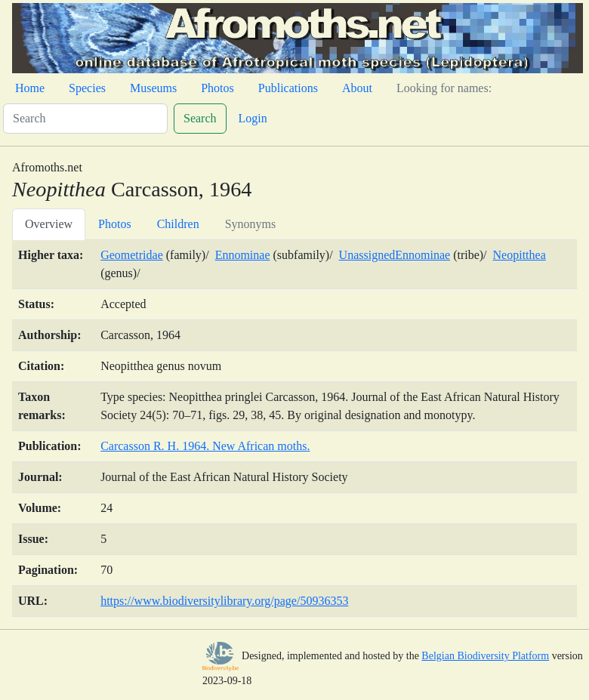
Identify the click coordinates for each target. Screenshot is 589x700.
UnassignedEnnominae (395, 255)
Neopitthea (520, 255)
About (357, 88)
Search (200, 118)
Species (87, 88)
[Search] (85, 119)
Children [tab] (178, 224)
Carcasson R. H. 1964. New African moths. (205, 446)
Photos (217, 88)
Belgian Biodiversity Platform (485, 656)
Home (30, 88)
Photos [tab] (115, 224)
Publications (288, 88)
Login (253, 118)
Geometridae (132, 255)
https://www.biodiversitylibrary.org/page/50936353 (224, 601)
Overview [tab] (49, 224)
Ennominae (243, 255)
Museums (153, 88)
